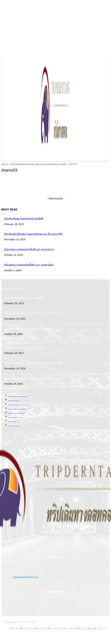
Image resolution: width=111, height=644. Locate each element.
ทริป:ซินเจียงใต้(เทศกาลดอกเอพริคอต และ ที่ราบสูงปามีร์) (33, 234)
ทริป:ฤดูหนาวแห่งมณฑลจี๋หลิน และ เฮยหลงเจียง (29, 265)
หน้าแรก (5, 164)
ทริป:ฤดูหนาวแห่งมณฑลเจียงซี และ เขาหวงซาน (29, 249)
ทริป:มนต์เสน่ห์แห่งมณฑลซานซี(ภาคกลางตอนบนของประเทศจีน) (39, 164)
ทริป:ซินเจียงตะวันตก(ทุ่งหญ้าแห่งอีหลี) (24, 219)
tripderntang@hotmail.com (25, 577)
